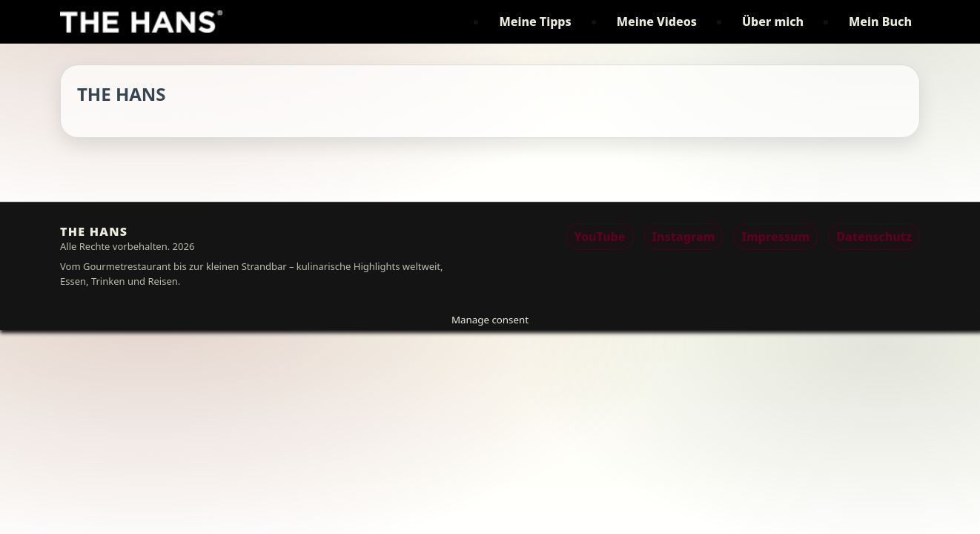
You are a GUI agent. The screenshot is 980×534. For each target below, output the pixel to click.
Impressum (775, 237)
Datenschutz (874, 237)
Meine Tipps (535, 22)
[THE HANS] (141, 22)
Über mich (773, 22)
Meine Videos (657, 22)
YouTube (599, 237)
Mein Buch (880, 22)
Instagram (684, 237)
